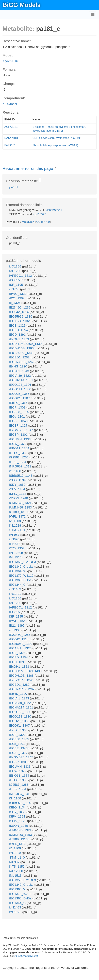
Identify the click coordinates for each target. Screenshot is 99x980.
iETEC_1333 (19, 453)
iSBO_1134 (18, 480)
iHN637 (15, 544)
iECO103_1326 (21, 385)
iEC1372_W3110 (22, 576)
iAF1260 (16, 271)
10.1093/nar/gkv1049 (26, 956)
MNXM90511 (54, 210)
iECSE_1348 (19, 421)
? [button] (55, 168)
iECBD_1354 (19, 330)
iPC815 (15, 280)
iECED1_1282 (20, 357)
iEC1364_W (18, 571)
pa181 (14, 187)
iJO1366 (16, 266)
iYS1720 (16, 594)
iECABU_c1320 (21, 321)
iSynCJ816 (10, 61)
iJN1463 (16, 589)
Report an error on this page (28, 168)
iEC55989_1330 (21, 316)
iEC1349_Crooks (22, 567)
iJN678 (15, 539)
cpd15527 (40, 214)
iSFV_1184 (18, 489)
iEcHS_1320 (19, 366)
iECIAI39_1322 (20, 376)
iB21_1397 (17, 298)
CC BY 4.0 (43, 222)
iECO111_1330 (21, 389)
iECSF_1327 (19, 426)
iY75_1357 (17, 548)
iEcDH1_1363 (20, 339)
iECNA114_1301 (22, 380)
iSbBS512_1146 (21, 476)
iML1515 (16, 557)
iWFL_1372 (18, 516)
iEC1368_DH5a (21, 580)
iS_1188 (16, 471)
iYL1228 (16, 526)
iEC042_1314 (19, 312)
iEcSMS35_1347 (22, 430)
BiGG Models (22, 5)
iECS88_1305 (20, 412)
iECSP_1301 (19, 435)
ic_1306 (15, 303)
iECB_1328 (18, 326)
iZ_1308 (15, 521)
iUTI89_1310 (19, 512)
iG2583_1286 (19, 457)
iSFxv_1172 (18, 494)
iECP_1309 (18, 407)
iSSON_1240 (19, 498)
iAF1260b (17, 553)
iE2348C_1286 (20, 307)
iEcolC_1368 (19, 403)
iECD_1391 (18, 335)
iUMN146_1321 (21, 503)
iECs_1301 (18, 416)
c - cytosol (10, 104)
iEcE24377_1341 (22, 353)
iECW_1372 (18, 444)
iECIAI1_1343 (20, 371)
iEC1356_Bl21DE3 (23, 562)
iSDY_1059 (18, 485)
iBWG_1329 (18, 294)
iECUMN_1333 (20, 439)
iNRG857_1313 (21, 466)
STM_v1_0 (17, 530)
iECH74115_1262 (22, 362)
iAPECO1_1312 (21, 276)
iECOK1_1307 (20, 398)
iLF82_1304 (18, 462)
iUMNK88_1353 (21, 507)
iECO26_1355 (20, 394)
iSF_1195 (17, 285)
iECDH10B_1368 (22, 348)
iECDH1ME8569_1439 (26, 344)
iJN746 (15, 289)
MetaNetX (28, 222)
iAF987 (15, 535)
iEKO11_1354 (20, 448)
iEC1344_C (18, 585)
